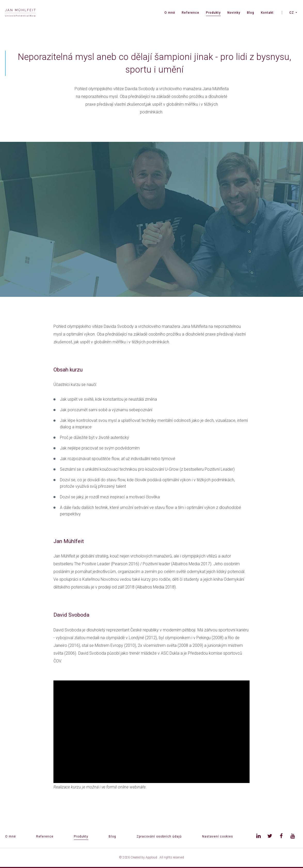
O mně (170, 13)
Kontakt (267, 13)
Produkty (213, 13)
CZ (292, 13)
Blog (251, 13)
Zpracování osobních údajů (159, 836)
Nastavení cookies (218, 836)
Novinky (234, 13)
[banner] (20, 13)
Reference (190, 13)
